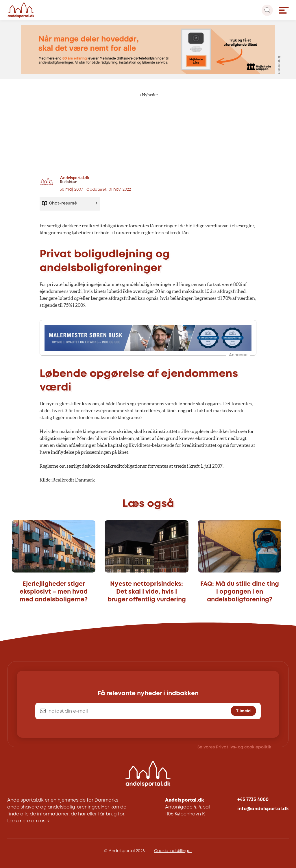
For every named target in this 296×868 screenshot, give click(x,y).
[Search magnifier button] (267, 10)
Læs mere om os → (28, 821)
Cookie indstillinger (173, 851)
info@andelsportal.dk (263, 809)
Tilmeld (243, 711)
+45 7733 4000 (253, 800)
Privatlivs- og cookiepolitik (244, 747)
